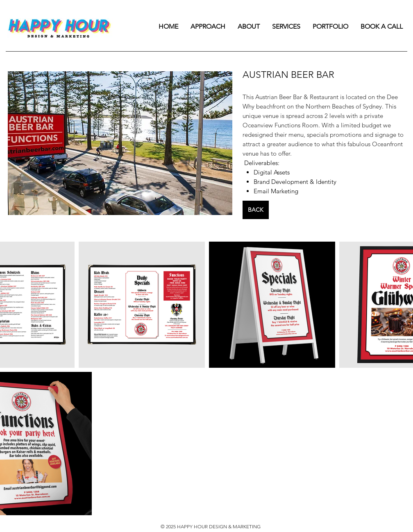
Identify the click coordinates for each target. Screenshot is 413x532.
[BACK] (256, 210)
